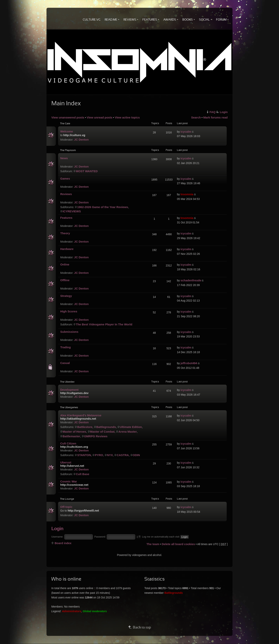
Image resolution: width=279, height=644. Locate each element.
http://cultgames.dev (74, 393)
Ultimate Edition (131, 427)
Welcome (67, 131)
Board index (63, 543)
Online (65, 264)
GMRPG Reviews (96, 436)
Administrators (72, 611)
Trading (65, 347)
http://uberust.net (72, 466)
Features (66, 218)
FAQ (212, 112)
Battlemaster (71, 436)
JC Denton (81, 140)
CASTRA (123, 455)
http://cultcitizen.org (74, 447)
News (64, 158)
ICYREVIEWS (72, 211)
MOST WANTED (87, 171)
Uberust (66, 462)
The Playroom (68, 150)
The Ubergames (69, 408)
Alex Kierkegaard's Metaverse (81, 415)
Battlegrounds (106, 427)
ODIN (136, 455)
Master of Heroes (74, 432)
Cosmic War (69, 481)
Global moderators (95, 611)
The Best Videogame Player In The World (104, 324)
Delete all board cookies (178, 544)
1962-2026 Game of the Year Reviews (102, 207)
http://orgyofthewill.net (83, 510)
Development (69, 390)
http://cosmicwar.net (74, 485)
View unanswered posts (68, 117)
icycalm (186, 132)
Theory (65, 233)
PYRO (99, 455)
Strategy (66, 296)
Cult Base (82, 474)
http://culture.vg (74, 135)
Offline (65, 280)
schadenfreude (191, 280)
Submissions (69, 332)
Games (65, 179)
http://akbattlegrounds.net (78, 419)
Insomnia (187, 194)
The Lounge (67, 499)
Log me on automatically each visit (159, 537)
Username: (57, 537)
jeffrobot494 (189, 363)
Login (224, 112)
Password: (100, 537)
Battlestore (85, 427)
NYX (110, 455)
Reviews (66, 194)
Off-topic (66, 507)
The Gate (65, 124)
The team (153, 544)
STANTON (84, 455)
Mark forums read (215, 117)
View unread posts (99, 117)
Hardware (67, 249)
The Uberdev (67, 382)
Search (196, 117)
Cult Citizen (68, 443)
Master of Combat (102, 432)
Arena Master (128, 432)
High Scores (69, 311)
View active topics (127, 117)
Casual (65, 363)
